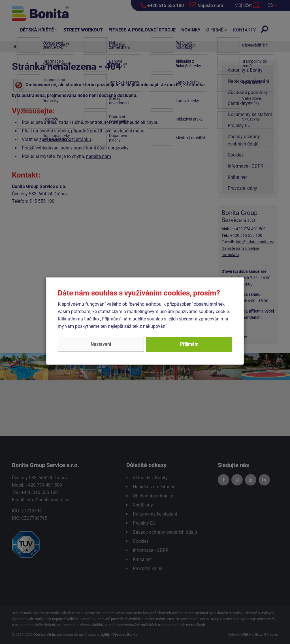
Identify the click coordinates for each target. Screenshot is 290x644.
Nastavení (101, 344)
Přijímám (189, 344)
